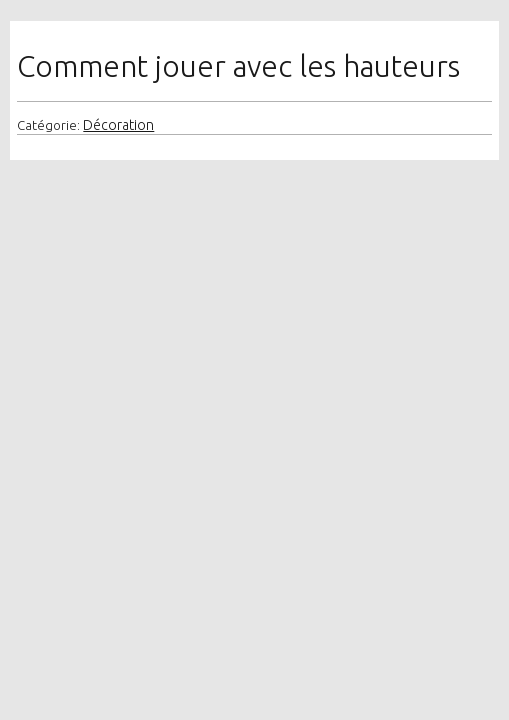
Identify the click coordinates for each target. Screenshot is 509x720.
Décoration (118, 125)
